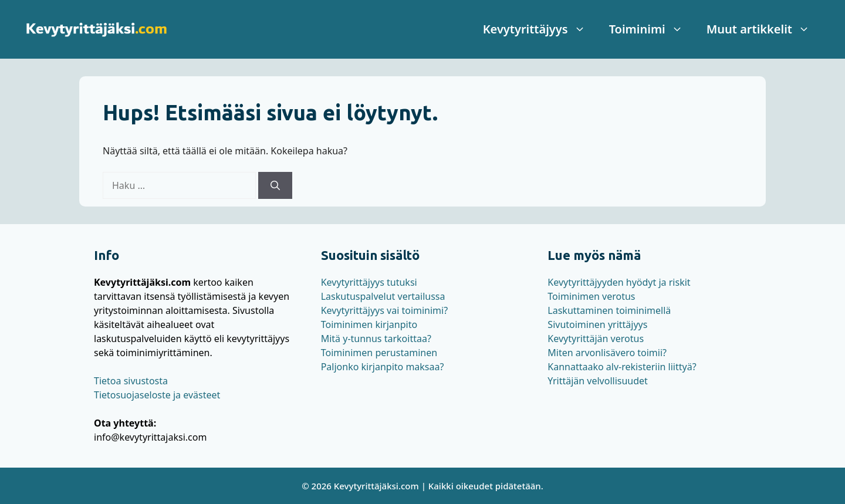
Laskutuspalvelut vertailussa (383, 296)
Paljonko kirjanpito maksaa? (383, 367)
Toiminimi (652, 29)
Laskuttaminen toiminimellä (609, 310)
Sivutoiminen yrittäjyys (597, 324)
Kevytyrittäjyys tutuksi (369, 282)
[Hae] (275, 185)
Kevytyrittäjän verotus (596, 339)
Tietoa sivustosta (131, 381)
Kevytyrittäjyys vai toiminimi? (384, 310)
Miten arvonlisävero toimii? (607, 353)
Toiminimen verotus (591, 296)
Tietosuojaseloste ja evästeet (157, 395)
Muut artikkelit (764, 29)
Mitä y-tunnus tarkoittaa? (376, 339)
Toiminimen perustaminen (379, 353)
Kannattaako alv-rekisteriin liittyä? (622, 367)
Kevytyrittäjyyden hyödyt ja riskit (619, 282)
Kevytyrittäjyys (540, 29)
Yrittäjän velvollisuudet (598, 381)
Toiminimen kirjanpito (369, 324)
